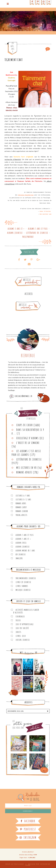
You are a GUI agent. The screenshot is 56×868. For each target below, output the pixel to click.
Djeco (18, 620)
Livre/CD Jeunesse (23, 582)
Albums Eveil (21, 543)
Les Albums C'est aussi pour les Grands (26, 453)
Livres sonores (22, 586)
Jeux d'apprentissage (25, 624)
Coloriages (20, 616)
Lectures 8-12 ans (23, 499)
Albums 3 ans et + (16, 229)
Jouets (18, 632)
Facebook (28, 821)
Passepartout (28, 237)
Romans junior (22, 511)
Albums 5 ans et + (23, 539)
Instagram (28, 837)
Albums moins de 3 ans (25, 551)
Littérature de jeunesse (37, 233)
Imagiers (19, 558)
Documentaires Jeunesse (26, 578)
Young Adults (22, 515)
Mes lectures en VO (26, 468)
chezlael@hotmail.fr (23, 396)
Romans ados (21, 503)
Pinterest (28, 829)
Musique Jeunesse (23, 590)
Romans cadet (21, 507)
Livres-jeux (21, 636)
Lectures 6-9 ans (23, 496)
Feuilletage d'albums (27, 438)
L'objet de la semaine (28, 443)
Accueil (29, 294)
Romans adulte (24, 472)
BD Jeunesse (21, 554)
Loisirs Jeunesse (23, 640)
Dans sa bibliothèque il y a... (28, 431)
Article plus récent (23, 302)
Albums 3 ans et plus (38, 229)
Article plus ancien (34, 277)
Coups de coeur (24, 425)
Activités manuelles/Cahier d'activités (26, 611)
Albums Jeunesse (15, 233)
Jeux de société (22, 628)
